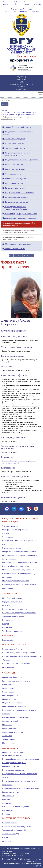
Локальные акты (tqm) (11, 834)
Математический (9, 699)
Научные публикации (10, 461)
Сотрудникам (8, 810)
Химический (7, 736)
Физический (7, 725)
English (16, 2)
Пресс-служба (20, 863)
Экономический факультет (14, 178)
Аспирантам (7, 803)
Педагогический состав (12, 548)
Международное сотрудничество (16, 581)
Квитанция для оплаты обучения (15, 807)
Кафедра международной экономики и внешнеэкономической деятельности (18, 231)
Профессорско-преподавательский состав (20, 112)
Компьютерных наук (10, 695)
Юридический (8, 743)
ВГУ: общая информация (12, 598)
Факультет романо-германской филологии (21, 160)
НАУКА (22, 82)
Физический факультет (13, 164)
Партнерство (7, 620)
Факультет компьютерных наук (16, 202)
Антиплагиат (7, 841)
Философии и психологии (13, 732)
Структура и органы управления (15, 530)
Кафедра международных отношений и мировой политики (19, 224)
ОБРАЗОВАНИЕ (22, 79)
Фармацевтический (10, 721)
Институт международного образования (20, 214)
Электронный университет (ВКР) (15, 830)
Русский (6, 2)
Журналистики (8, 688)
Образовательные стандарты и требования (20, 541)
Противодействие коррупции (14, 763)
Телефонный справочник (12, 631)
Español (6, 4)
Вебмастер (8, 863)
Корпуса (6, 624)
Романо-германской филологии (15, 717)
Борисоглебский (9, 640)
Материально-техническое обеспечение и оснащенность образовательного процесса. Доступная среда (20, 555)
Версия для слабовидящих (22, 9)
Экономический (9, 739)
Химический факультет (13, 174)
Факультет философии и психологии (18, 193)
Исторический (8, 692)
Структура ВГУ (8, 605)
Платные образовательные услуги (16, 566)
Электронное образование (13, 616)
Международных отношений (14, 706)
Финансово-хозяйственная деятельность (19, 570)
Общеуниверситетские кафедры (17, 244)
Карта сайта (37, 4)
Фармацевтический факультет (16, 197)
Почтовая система (9, 823)
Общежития (7, 627)
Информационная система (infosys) (16, 826)
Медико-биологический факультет (17, 127)
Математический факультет (14, 148)
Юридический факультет (13, 183)
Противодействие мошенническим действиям (21, 788)
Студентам (6, 799)
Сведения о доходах (11, 766)
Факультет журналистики (14, 188)
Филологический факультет (15, 169)
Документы (7, 533)
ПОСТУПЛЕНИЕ (22, 77)
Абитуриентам (8, 796)
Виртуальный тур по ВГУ (12, 602)
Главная (4, 110)
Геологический (8, 684)
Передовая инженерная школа (15, 609)
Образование (8, 537)
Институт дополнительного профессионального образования (16, 208)
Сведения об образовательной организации (22, 11)
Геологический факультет (14, 139)
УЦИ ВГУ (38, 866)
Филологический (9, 728)
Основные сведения (10, 526)
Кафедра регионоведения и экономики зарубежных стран (19, 238)
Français (37, 2)
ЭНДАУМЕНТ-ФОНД (22, 89)
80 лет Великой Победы (12, 755)
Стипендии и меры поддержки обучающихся (20, 562)
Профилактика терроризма (13, 770)
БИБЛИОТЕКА (22, 87)
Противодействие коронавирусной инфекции (21, 759)
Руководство (7, 544)
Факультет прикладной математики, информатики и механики (18, 154)
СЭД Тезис (6, 837)
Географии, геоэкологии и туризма (16, 681)
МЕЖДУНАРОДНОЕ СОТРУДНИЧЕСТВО (22, 84)
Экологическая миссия (11, 792)
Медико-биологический (12, 703)
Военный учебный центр (14, 249)
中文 (16, 4)
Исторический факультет (13, 143)
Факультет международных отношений (19, 114)
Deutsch (27, 2)
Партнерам (7, 814)
